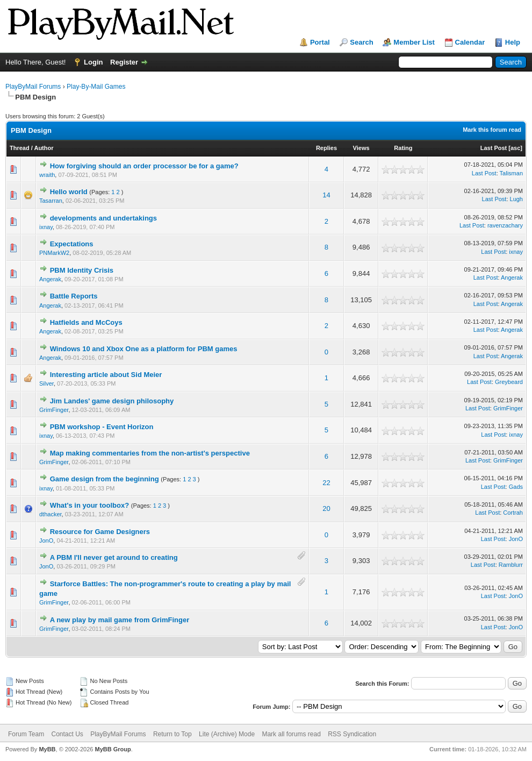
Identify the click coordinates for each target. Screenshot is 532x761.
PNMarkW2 (54, 253)
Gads (516, 487)
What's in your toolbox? (91, 505)
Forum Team (26, 734)
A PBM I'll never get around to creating (114, 557)
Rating (403, 148)
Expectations (72, 244)
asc (515, 148)
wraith (47, 175)
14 (326, 195)
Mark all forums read (291, 734)
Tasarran (51, 201)
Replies (326, 148)
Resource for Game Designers (100, 532)
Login (93, 62)
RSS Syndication (352, 734)
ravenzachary (505, 225)
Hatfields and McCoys (86, 322)
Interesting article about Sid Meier (106, 375)
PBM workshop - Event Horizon (102, 427)
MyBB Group (113, 749)
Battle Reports (74, 296)
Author (44, 148)
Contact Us (67, 734)
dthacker (51, 514)
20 (326, 508)
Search (361, 42)
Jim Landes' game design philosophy (112, 401)
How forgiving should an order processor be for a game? (144, 166)
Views (361, 148)
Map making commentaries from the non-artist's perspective (150, 453)
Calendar (470, 42)
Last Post (494, 148)
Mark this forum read (492, 130)
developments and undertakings (103, 218)
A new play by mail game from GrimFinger (120, 620)
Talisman (511, 173)
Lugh (516, 199)
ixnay (46, 227)
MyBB (47, 749)
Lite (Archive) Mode (227, 734)
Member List (414, 42)
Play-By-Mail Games (96, 87)
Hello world (69, 192)
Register (124, 62)
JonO (46, 540)
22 (326, 483)
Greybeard (509, 382)
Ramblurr (511, 565)
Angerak (50, 279)
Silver (46, 383)
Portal (320, 42)
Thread (20, 148)
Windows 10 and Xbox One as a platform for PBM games (144, 349)
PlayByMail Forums (33, 87)
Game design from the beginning (105, 479)
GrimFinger (54, 410)
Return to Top (172, 734)
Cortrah (513, 513)
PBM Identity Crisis (82, 270)
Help (513, 42)
